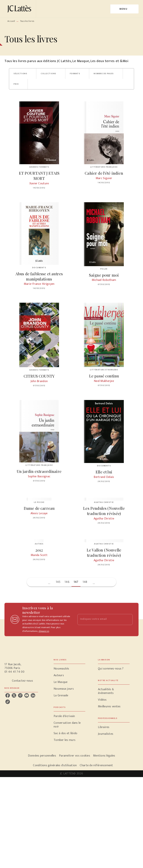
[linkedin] (33, 695)
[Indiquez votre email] (100, 619)
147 (76, 582)
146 (67, 582)
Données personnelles (42, 756)
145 (58, 582)
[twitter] (14, 695)
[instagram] (20, 695)
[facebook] (8, 695)
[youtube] (27, 695)
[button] (23, 74)
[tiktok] (8, 702)
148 (85, 582)
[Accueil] (20, 9)
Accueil (11, 21)
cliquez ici (44, 631)
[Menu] (124, 9)
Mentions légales (104, 756)
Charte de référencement (96, 765)
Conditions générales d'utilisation (55, 765)
